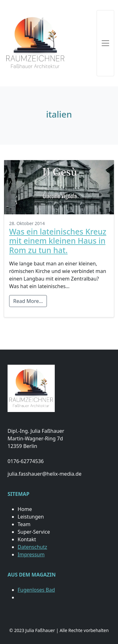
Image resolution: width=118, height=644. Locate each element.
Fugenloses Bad (36, 590)
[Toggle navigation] (105, 43)
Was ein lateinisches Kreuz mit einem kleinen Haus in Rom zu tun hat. (58, 241)
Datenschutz (32, 547)
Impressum (31, 554)
